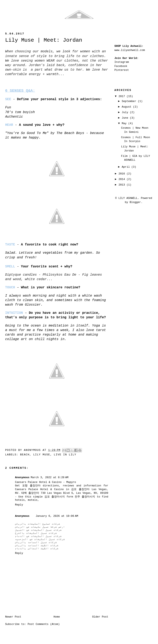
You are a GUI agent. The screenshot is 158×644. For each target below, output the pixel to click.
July (126, 112)
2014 (123, 179)
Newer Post (13, 617)
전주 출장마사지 (85, 497)
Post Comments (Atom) (44, 624)
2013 (123, 185)
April (127, 167)
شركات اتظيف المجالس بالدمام (37, 548)
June (126, 118)
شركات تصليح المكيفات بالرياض (37, 524)
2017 (123, 96)
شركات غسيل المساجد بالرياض (36, 542)
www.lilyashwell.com (130, 50)
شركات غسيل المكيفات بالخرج (36, 533)
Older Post (100, 617)
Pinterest (122, 70)
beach (25, 455)
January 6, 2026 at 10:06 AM (57, 516)
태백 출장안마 (30, 493)
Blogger (135, 202)
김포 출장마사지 (55, 497)
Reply (19, 505)
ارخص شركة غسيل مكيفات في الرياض (40, 527)
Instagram (122, 62)
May (125, 123)
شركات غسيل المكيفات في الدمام (38, 536)
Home (57, 617)
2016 (123, 174)
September (130, 101)
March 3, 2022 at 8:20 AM (49, 477)
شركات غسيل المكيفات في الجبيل (38, 530)
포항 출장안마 (31, 486)
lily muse (42, 455)
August (127, 107)
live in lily (65, 455)
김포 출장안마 (80, 489)
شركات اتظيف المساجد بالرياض (37, 545)
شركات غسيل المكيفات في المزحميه (40, 539)
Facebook (121, 66)
